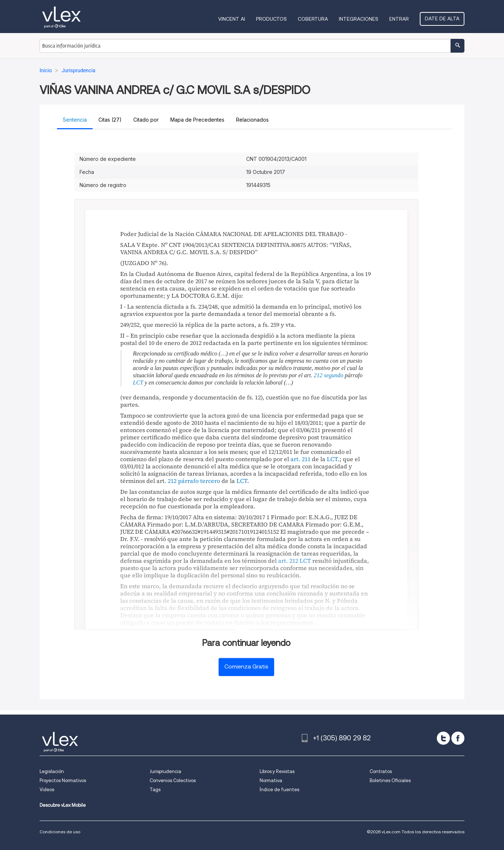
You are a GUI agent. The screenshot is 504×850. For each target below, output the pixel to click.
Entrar (399, 19)
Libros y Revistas (277, 771)
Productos (271, 19)
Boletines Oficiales (390, 780)
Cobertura (313, 19)
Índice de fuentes (279, 790)
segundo (334, 375)
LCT (138, 383)
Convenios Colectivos (173, 780)
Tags (155, 790)
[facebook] (458, 738)
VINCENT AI (232, 19)
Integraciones (359, 19)
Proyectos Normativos (63, 780)
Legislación (52, 771)
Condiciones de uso (60, 832)
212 (318, 375)
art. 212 (288, 561)
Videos (47, 790)
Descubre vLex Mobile (63, 805)
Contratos (381, 771)
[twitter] (443, 738)
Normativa (271, 780)
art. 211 (300, 459)
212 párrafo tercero (194, 481)
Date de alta (442, 19)
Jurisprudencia (165, 771)
